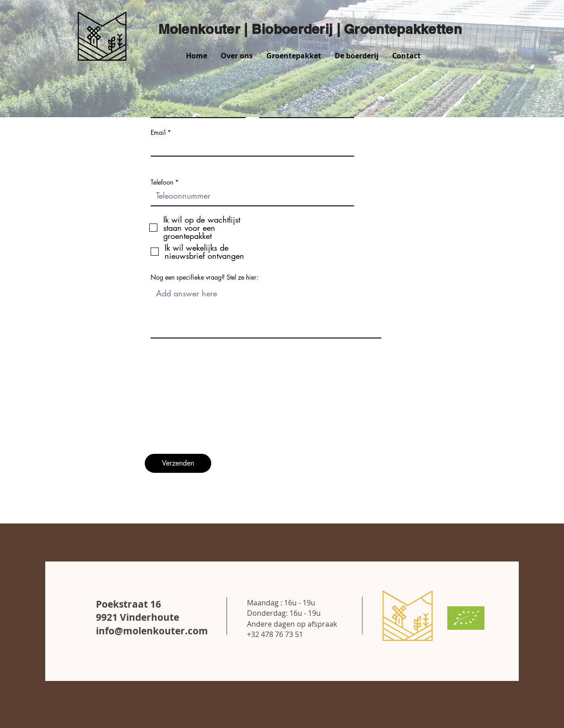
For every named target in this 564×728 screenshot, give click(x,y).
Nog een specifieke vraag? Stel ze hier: (204, 277)
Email (158, 133)
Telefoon (162, 182)
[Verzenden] (178, 463)
